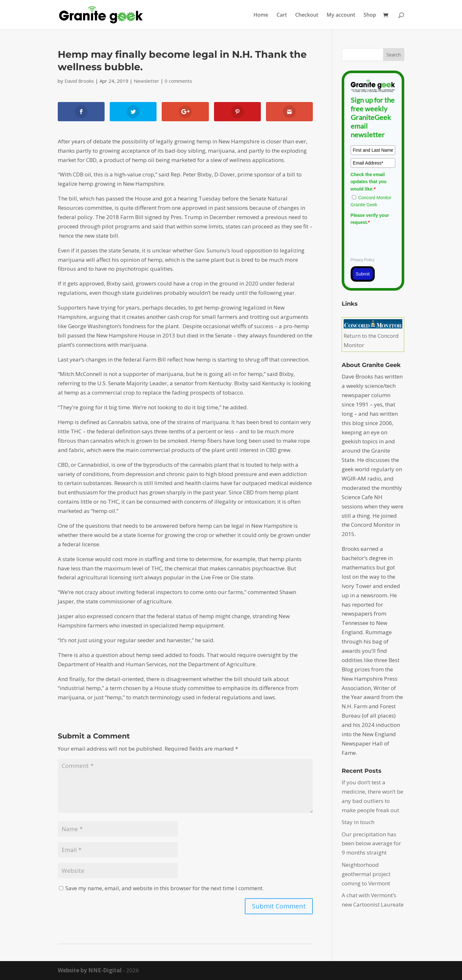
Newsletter (146, 81)
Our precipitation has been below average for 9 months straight (371, 844)
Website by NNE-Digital (90, 970)
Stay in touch (358, 822)
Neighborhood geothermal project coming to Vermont (366, 874)
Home (261, 15)
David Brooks (79, 81)
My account (341, 15)
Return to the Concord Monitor (373, 336)
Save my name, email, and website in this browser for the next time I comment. (165, 888)
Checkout (307, 15)
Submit (363, 274)
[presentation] (399, 240)
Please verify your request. (370, 219)
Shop (370, 15)
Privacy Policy (363, 260)
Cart (282, 15)
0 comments (178, 81)
